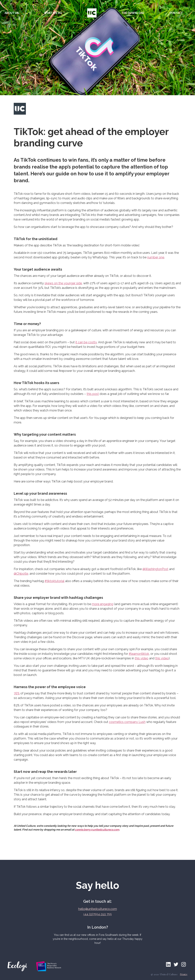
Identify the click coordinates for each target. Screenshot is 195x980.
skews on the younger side (63, 283)
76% (17, 693)
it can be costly (86, 342)
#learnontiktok (139, 654)
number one (156, 257)
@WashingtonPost (155, 569)
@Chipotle (21, 574)
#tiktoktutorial (54, 581)
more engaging (102, 604)
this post (93, 394)
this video (142, 658)
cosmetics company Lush (127, 722)
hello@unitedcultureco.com (98, 909)
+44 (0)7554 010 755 (97, 914)
